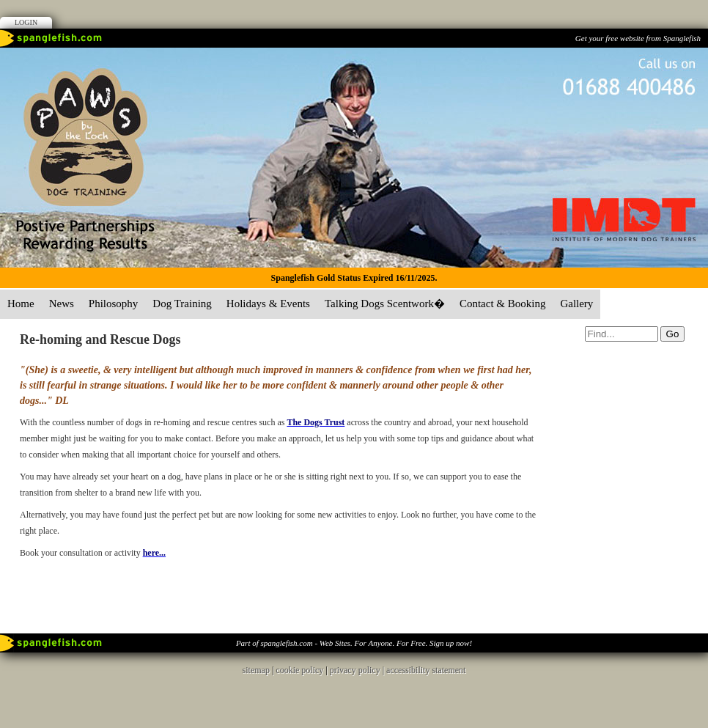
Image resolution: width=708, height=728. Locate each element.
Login (26, 22)
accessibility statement (426, 670)
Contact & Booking (503, 304)
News (62, 304)
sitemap (256, 670)
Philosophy (114, 304)
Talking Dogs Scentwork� (385, 304)
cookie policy (299, 670)
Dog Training (182, 304)
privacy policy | (358, 670)
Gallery (576, 304)
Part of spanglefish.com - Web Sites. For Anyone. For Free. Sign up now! (354, 643)
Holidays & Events (268, 304)
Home (21, 304)
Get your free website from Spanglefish (638, 38)
